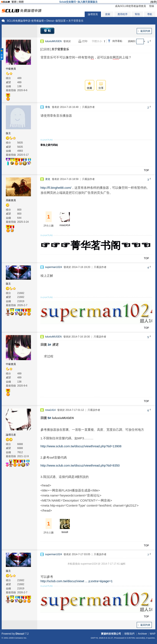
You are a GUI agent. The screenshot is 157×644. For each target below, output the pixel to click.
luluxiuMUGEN (53, 41)
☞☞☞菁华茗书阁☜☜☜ (96, 245)
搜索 (108, 14)
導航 (150, 14)
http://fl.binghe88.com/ (56, 188)
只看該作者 (88, 107)
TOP (146, 170)
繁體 (14, 2)
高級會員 (11, 200)
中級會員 (11, 69)
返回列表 (145, 31)
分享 (101, 88)
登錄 (152, 6)
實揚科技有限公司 (111, 634)
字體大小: (97, 41)
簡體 (21, 2)
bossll (65, 532)
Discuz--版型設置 (56, 21)
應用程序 (123, 14)
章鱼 (48, 107)
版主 (8, 133)
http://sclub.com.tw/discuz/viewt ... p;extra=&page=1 (77, 581)
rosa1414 (65, 225)
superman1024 (54, 267)
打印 (85, 41)
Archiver (142, 634)
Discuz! (20, 634)
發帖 (48, 31)
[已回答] (46, 49)
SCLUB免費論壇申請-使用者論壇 (25, 21)
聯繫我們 (129, 634)
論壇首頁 (93, 14)
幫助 (137, 14)
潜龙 (48, 179)
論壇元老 (11, 435)
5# (49, 418)
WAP (153, 634)
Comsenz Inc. (21, 638)
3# (49, 345)
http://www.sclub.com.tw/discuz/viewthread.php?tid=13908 (81, 446)
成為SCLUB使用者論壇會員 (130, 6)
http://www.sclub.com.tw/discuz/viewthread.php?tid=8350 (80, 465)
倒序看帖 (117, 41)
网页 (116, 57)
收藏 (89, 88)
